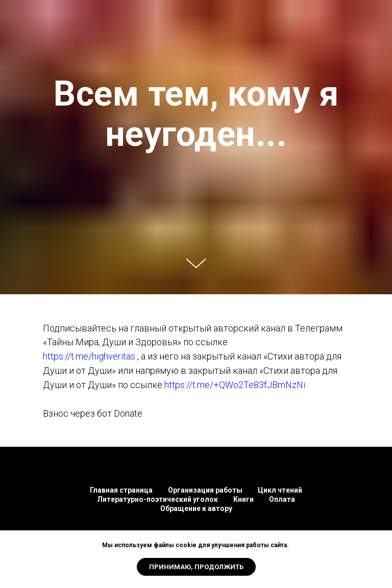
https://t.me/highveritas (89, 356)
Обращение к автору (196, 508)
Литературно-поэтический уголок (157, 499)
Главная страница (121, 490)
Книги (243, 499)
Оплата (282, 499)
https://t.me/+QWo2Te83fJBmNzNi (235, 385)
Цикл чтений (280, 490)
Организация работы (205, 490)
